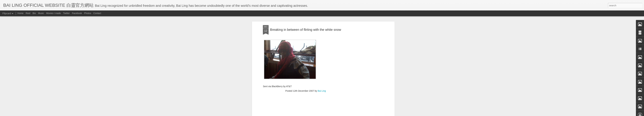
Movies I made (54, 13)
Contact (97, 13)
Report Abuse (351, 114)
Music (41, 13)
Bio (34, 13)
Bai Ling (322, 38)
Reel (28, 13)
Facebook (77, 13)
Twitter (66, 13)
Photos (88, 13)
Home (20, 13)
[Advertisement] (306, 59)
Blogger (342, 114)
